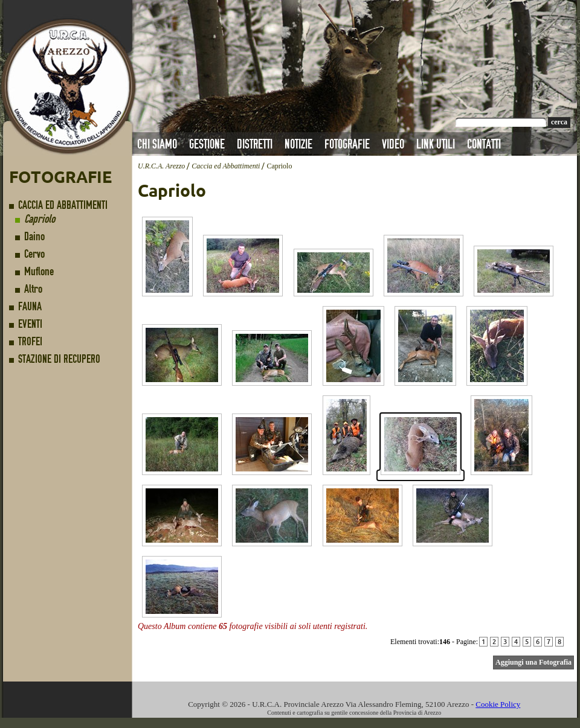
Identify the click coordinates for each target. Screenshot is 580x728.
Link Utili (436, 144)
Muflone (39, 271)
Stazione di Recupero (59, 359)
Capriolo (40, 219)
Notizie (298, 144)
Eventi (30, 324)
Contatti (484, 144)
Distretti (255, 144)
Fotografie (347, 144)
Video (393, 144)
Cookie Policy (498, 704)
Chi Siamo (157, 144)
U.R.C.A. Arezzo (161, 166)
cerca (559, 122)
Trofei (30, 341)
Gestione (207, 144)
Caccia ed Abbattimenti (63, 205)
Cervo (34, 254)
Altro (33, 289)
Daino (34, 236)
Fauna (30, 306)
